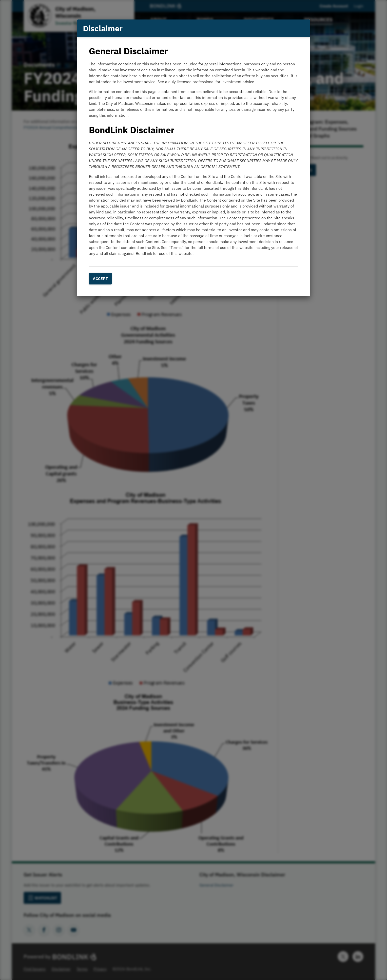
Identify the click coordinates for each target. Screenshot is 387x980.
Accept (100, 279)
